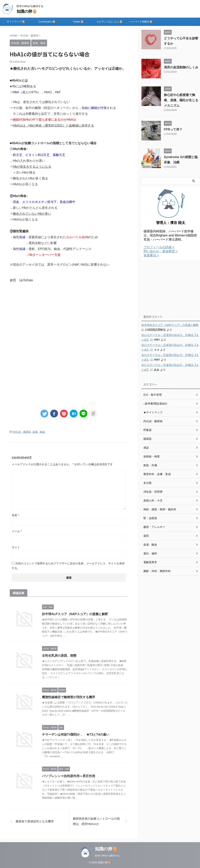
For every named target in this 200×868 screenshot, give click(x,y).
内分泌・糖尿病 (22, 432)
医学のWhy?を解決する (107, 856)
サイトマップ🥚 (16, 22)
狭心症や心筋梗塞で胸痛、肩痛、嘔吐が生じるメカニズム (181, 100)
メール (17, 531)
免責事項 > (151, 255)
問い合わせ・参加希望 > (161, 251)
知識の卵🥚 (27, 11)
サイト (16, 547)
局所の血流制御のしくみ (181, 67)
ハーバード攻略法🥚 (141, 22)
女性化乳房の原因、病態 (59, 656)
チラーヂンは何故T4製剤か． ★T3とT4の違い (76, 734)
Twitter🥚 (78, 22)
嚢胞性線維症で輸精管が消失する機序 (69, 697)
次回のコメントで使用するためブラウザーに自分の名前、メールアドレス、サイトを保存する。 (68, 566)
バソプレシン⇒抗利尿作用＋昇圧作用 (69, 776)
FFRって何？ (173, 129)
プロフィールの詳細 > (159, 247)
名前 (15, 515)
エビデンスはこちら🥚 (109, 22)
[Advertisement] (69, 319)
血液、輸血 (39, 432)
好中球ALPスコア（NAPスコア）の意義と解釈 (75, 614)
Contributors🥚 (47, 22)
